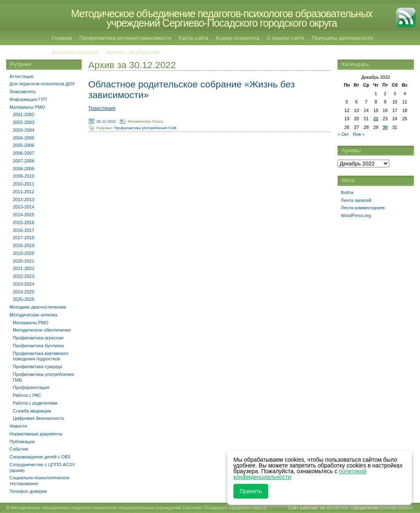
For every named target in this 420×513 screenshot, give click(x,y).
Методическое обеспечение (42, 330)
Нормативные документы (36, 434)
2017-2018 (24, 238)
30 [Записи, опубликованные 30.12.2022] (385, 127)
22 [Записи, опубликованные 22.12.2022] (376, 119)
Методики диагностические (38, 307)
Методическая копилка (33, 315)
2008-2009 (24, 169)
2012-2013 (24, 199)
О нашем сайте (285, 38)
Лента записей (356, 200)
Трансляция (102, 108)
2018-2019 (24, 245)
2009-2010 (24, 176)
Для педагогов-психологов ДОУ (42, 84)
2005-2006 (24, 145)
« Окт (343, 134)
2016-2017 (24, 230)
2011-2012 (24, 192)
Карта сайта (194, 38)
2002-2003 (24, 122)
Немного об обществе (132, 52)
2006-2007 (24, 153)
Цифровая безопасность (39, 418)
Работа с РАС (27, 395)
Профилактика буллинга (38, 346)
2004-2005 (24, 138)
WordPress (337, 508)
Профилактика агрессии (38, 338)
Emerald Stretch (396, 508)
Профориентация (31, 387)
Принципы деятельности (342, 38)
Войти (347, 192)
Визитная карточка (75, 52)
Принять (251, 491)
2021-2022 (24, 268)
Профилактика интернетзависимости (125, 38)
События (19, 449)
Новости (18, 426)
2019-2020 (24, 253)
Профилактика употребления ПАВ (145, 127)
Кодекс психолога (237, 38)
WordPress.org (356, 215)
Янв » (359, 134)
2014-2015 (24, 215)
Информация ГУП (28, 99)
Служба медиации (32, 411)
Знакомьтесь (23, 92)
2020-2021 (24, 261)
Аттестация (21, 76)
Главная (62, 38)
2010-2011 (24, 184)
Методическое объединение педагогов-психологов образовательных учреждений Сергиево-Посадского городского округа (222, 18)
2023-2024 (24, 284)
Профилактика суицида (37, 366)
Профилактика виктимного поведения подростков (41, 356)
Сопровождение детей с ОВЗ (40, 457)
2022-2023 (24, 276)
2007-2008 (24, 161)
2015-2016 (24, 222)
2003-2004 (24, 130)
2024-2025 (24, 292)
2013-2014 (24, 207)
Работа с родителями (35, 403)
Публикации (22, 442)
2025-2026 (24, 299)
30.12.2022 (106, 121)
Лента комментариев (363, 208)
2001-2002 (24, 115)
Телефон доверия (28, 491)
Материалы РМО (27, 107)
